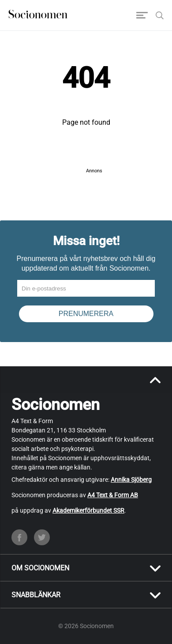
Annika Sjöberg (131, 480)
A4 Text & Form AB (113, 495)
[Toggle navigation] (142, 15)
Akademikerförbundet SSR (88, 510)
